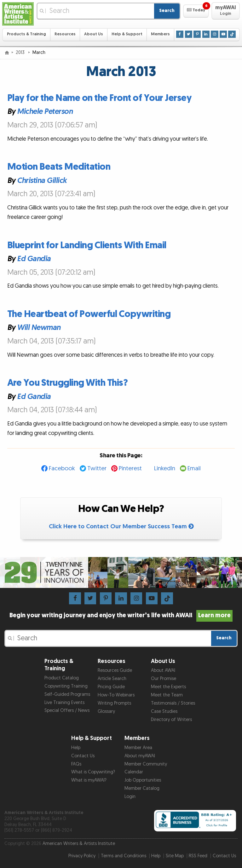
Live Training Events (64, 703)
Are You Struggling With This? (68, 383)
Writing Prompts (114, 703)
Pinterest (130, 469)
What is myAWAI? (89, 780)
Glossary (106, 711)
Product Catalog (62, 678)
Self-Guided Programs (67, 694)
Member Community (146, 764)
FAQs (76, 764)
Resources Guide (115, 670)
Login (130, 797)
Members (160, 34)
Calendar (134, 772)
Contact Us (83, 756)
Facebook (62, 469)
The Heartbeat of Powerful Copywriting (89, 314)
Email (194, 469)
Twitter (97, 469)
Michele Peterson (45, 112)
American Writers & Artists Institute (79, 844)
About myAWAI (140, 756)
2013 (21, 53)
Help (76, 748)
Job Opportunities (143, 780)
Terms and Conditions (124, 856)
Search (167, 11)
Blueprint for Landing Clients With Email (87, 245)
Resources (65, 34)
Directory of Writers (171, 720)
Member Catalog (142, 788)
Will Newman (39, 328)
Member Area (138, 748)
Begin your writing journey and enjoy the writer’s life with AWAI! (121, 615)
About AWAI (163, 670)
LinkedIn (165, 469)
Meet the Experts (168, 687)
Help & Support (127, 34)
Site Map (175, 856)
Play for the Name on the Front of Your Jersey (100, 98)
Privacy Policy (82, 856)
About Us (94, 34)
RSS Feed (198, 856)
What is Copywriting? (93, 772)
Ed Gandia (34, 259)
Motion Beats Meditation (59, 167)
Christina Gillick (42, 181)
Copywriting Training (66, 686)
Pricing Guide (111, 687)
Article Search (112, 679)
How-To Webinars (116, 695)
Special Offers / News (67, 710)
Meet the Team (167, 695)
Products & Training (26, 34)
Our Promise (164, 679)
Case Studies (164, 711)
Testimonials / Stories (173, 703)
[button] (196, 11)
